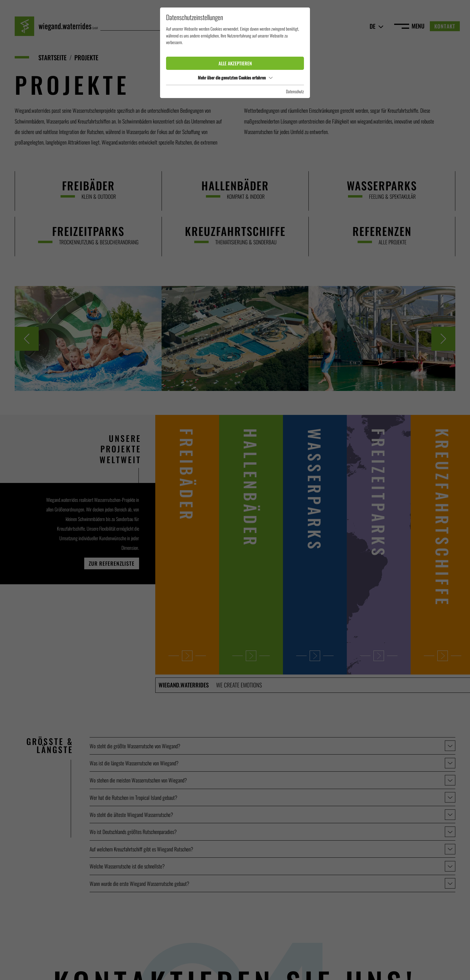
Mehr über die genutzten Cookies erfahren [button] (235, 77)
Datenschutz (295, 91)
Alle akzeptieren (235, 63)
